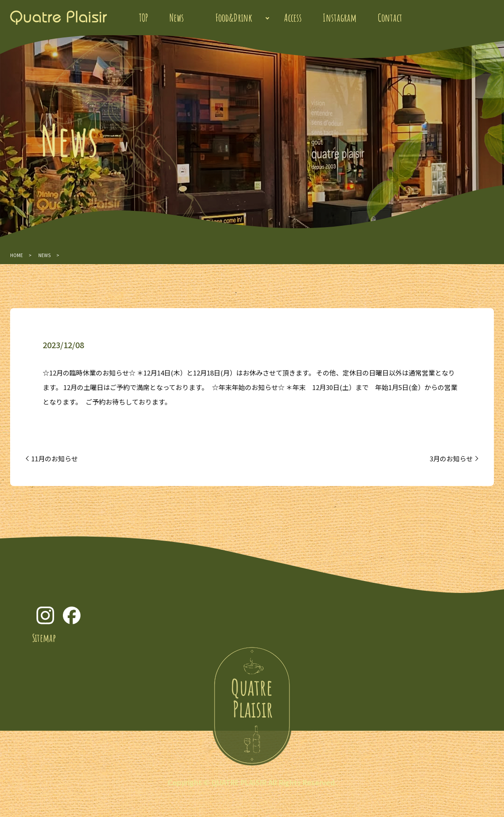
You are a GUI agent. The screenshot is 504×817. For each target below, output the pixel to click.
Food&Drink (234, 18)
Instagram (340, 18)
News (177, 18)
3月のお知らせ (451, 458)
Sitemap (44, 638)
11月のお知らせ (55, 458)
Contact (390, 18)
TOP (144, 18)
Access (293, 18)
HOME (16, 255)
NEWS (44, 255)
